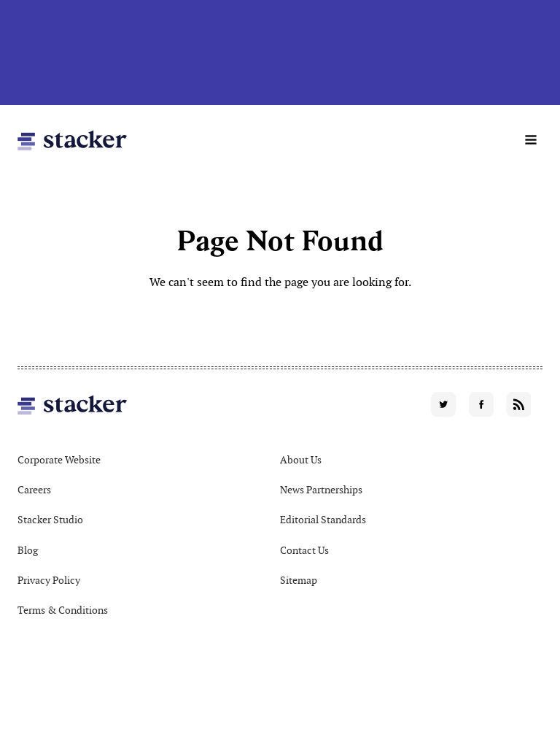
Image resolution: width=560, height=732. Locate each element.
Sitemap (299, 580)
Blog (28, 550)
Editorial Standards (323, 520)
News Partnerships (321, 490)
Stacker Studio (50, 520)
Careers (34, 490)
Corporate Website (59, 460)
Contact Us (304, 550)
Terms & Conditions (63, 610)
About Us (301, 460)
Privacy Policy (49, 580)
